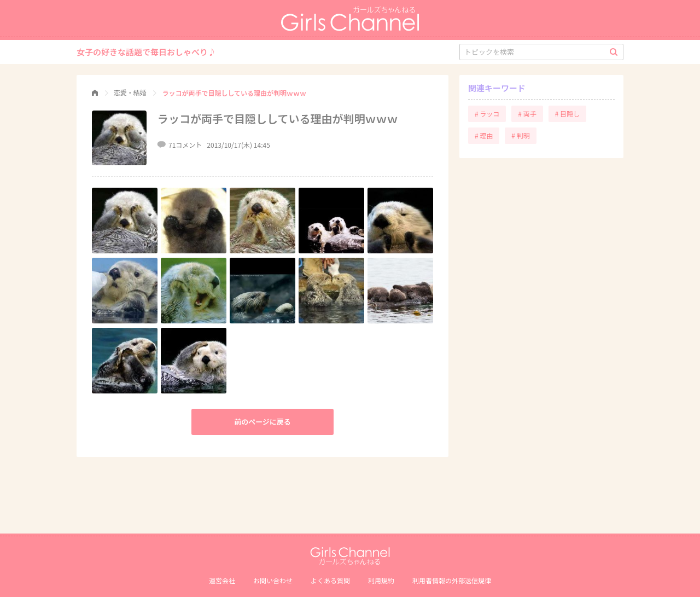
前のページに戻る (262, 422)
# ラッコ (487, 114)
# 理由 (484, 135)
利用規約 (381, 580)
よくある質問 (330, 580)
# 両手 (527, 114)
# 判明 (520, 135)
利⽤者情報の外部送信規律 (452, 580)
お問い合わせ (273, 580)
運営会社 (222, 580)
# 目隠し (567, 114)
